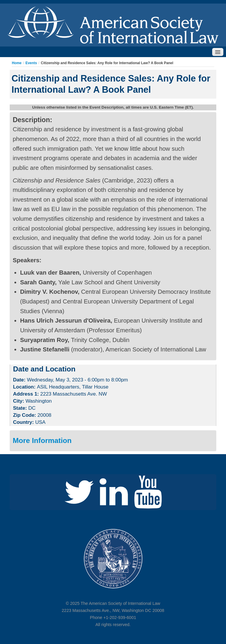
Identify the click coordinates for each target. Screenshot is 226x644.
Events (31, 63)
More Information (42, 440)
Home (17, 63)
